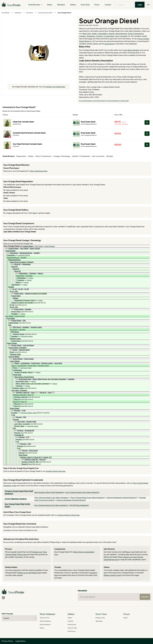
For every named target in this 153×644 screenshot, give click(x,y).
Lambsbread (25, 363)
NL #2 (21, 289)
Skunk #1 (17, 264)
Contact (108, 5)
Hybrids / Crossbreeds (105, 36)
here (34, 213)
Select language (7, 614)
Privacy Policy (7, 641)
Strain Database (45, 621)
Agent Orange (49, 246)
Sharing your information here (29, 573)
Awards (112, 34)
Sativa (29, 280)
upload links (109, 44)
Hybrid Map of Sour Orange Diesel (17, 512)
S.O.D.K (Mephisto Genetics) (16, 499)
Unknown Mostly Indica (29, 413)
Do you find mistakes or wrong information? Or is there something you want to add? (104, 101)
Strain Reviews (121, 34)
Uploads (110, 156)
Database (18, 13)
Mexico (40, 273)
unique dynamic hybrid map (69, 515)
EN (148, 5)
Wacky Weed (37, 379)
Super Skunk (14, 262)
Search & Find (45, 618)
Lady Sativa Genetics (45, 13)
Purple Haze (35, 363)
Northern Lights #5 (23, 393)
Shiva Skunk (33, 451)
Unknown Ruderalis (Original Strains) (121, 498)
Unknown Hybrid (24, 255)
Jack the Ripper (28, 345)
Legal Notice (20, 641)
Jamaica (17, 372)
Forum (97, 5)
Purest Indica (19, 294)
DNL (24, 321)
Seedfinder (6, 13)
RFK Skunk (17, 327)
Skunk (15, 350)
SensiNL (37, 253)
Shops (50, 5)
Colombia (32, 273)
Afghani (28, 294)
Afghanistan (26, 264)
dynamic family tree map (56, 471)
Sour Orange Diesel (64, 13)
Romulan (17, 411)
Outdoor (70, 621)
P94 (25, 417)
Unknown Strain (24, 350)
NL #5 (27, 289)
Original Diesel (28, 246)
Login (140, 5)
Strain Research (45, 624)
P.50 (29, 444)
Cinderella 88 (29, 431)
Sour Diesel (39, 246)
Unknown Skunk (18, 334)
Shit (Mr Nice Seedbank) (79, 505)
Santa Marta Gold (25, 379)
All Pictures (71, 631)
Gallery (73, 5)
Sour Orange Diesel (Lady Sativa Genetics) (83, 492)
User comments (121, 36)
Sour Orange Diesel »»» (13, 246)
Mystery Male (31, 422)
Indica (31, 278)
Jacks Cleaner (18, 359)
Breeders (61, 5)
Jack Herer (58, 363)
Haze (16, 377)
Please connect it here (112, 575)
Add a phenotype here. (39, 171)
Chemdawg (14, 253)
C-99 (24, 411)
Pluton (17, 363)
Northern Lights (36, 327)
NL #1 (15, 289)
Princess (19, 417)
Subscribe (145, 597)
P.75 (28, 437)
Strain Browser (36, 5)
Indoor (70, 618)
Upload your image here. (56, 87)
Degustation (103, 34)
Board (126, 618)
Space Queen (29, 359)
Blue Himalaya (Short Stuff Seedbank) (49, 492)
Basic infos (87, 34)
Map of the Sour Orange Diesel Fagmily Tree (21, 468)
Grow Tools (85, 5)
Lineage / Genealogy (87, 36)
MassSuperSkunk (26, 253)
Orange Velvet (16, 345)
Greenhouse (72, 624)
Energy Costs (100, 618)
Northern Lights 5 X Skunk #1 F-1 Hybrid (34, 457)
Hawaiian (28, 309)
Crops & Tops (72, 628)
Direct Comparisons (136, 34)
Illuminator (99, 621)
